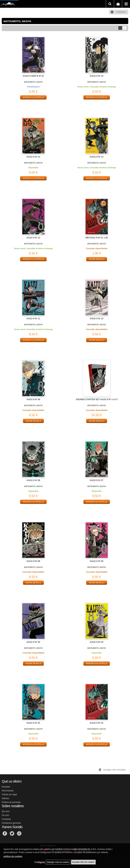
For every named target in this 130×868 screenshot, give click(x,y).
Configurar (40, 862)
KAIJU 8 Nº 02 (33, 723)
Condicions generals (11, 823)
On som (5, 815)
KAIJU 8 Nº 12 (33, 238)
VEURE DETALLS (97, 259)
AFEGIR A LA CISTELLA (33, 97)
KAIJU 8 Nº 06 (33, 561)
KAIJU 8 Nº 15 (97, 76)
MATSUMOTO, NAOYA (33, 82)
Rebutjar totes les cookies (58, 862)
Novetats (6, 787)
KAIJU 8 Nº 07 (97, 480)
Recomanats (8, 791)
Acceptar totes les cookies (83, 862)
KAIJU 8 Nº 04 (33, 642)
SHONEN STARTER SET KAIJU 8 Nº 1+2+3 (97, 399)
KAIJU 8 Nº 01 (97, 723)
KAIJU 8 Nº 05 (97, 561)
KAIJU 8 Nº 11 (33, 319)
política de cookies (13, 856)
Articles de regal (9, 795)
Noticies (6, 798)
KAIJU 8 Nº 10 (97, 319)
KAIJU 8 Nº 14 (33, 157)
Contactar (6, 819)
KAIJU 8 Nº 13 (97, 157)
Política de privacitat (11, 802)
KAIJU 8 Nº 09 (33, 399)
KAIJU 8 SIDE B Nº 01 (33, 76)
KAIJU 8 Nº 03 (97, 642)
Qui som (6, 811)
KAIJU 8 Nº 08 (33, 480)
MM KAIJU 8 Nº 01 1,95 (97, 238)
